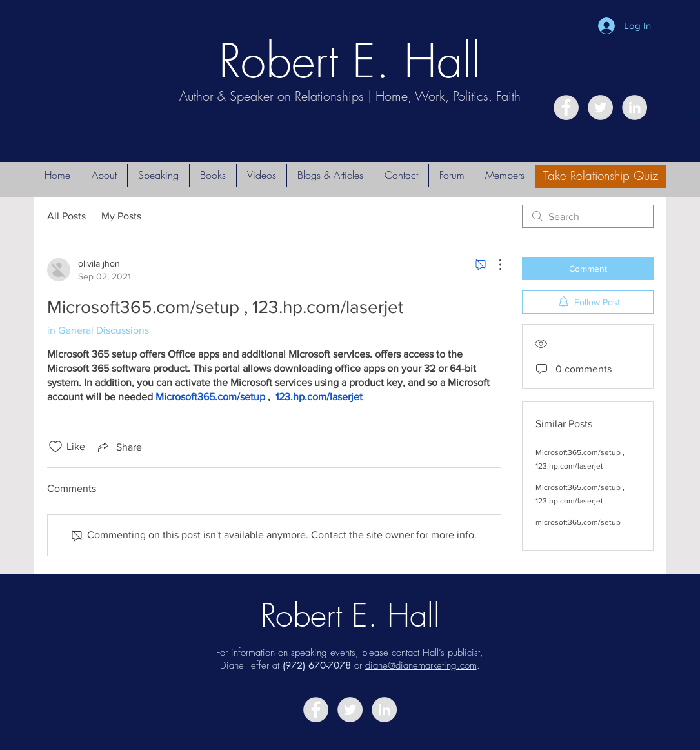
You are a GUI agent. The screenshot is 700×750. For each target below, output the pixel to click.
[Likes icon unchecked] (55, 447)
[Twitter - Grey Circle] (600, 107)
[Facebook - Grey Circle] (566, 107)
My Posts (121, 216)
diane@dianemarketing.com (421, 665)
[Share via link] (119, 447)
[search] (588, 216)
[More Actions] (494, 265)
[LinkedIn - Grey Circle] (635, 107)
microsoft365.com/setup (578, 522)
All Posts (66, 216)
